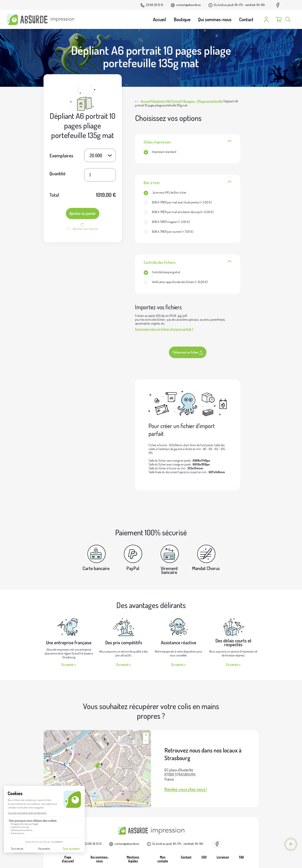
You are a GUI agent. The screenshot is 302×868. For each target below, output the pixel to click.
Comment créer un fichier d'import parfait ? (164, 329)
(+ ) (178, 202)
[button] (97, 766)
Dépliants (159, 101)
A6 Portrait (174, 101)
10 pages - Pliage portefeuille (203, 101)
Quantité (57, 173)
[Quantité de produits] (100, 175)
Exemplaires (61, 155)
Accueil (146, 101)
